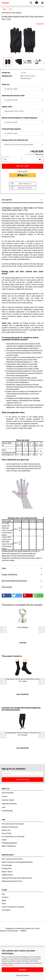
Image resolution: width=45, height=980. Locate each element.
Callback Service (7, 875)
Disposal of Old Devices (10, 827)
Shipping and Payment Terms (12, 881)
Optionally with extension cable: (13, 96)
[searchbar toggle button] (31, 3)
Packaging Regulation (9, 843)
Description (7, 200)
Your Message (7, 865)
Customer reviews (8, 800)
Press (4, 904)
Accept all (22, 970)
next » (5, 9)
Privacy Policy (7, 833)
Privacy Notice (9, 965)
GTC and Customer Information (13, 824)
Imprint (4, 840)
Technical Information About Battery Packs (17, 878)
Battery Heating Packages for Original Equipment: (20, 118)
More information (23, 975)
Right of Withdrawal (9, 846)
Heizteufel (40, 24)
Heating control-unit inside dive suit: (15, 140)
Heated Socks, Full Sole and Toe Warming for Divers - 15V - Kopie (23, 680)
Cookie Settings (7, 811)
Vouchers (5, 897)
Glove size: (6, 84)
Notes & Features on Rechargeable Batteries (17, 862)
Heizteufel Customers (9, 804)
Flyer (3, 894)
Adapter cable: (7, 107)
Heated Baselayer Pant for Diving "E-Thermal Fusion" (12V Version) (23, 734)
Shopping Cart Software (14, 928)
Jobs (3, 807)
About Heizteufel (8, 793)
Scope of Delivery (10, 575)
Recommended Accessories (14, 581)
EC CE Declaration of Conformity (13, 837)
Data (4, 568)
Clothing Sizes (7, 868)
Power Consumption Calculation (13, 907)
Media (4, 900)
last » (11, 9)
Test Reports (6, 910)
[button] (7, 596)
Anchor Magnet (23, 627)
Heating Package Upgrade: (11, 129)
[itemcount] (23, 159)
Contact (5, 796)
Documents (7, 587)
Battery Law (6, 830)
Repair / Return (7, 872)
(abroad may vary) (26, 78)
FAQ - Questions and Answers (12, 859)
